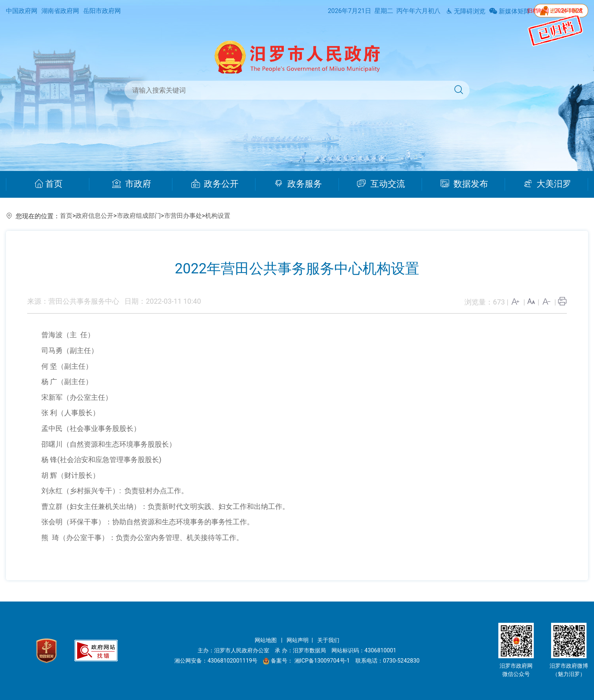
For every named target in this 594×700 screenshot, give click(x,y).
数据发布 (464, 184)
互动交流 (381, 184)
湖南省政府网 (60, 11)
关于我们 (328, 640)
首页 (49, 184)
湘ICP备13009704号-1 (323, 661)
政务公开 (215, 184)
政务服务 (298, 184)
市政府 (132, 184)
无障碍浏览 (466, 11)
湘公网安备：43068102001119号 (216, 661)
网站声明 (298, 640)
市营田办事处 (183, 216)
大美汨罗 (547, 184)
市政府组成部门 (139, 216)
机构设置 (218, 216)
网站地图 (266, 640)
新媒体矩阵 (510, 11)
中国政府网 (22, 11)
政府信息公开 (94, 216)
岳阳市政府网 (102, 11)
